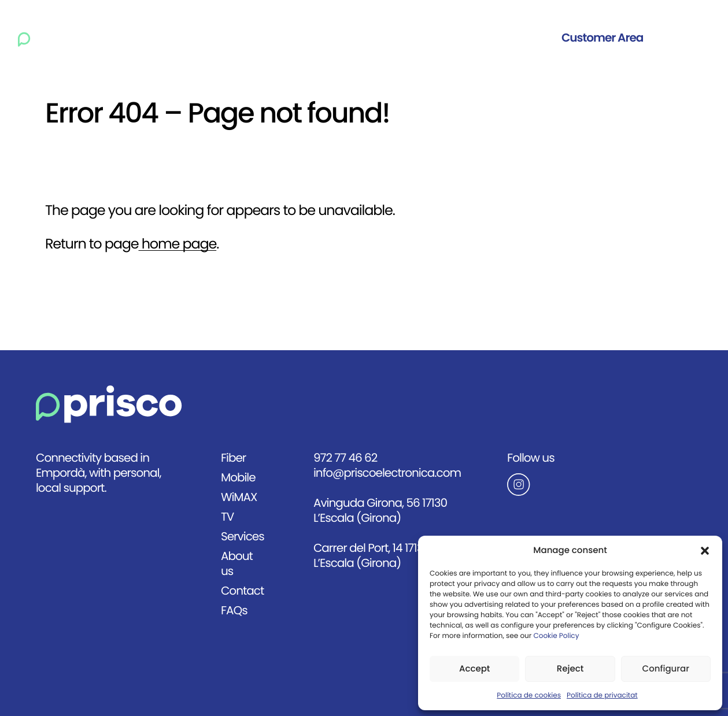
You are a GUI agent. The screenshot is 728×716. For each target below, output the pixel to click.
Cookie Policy (556, 636)
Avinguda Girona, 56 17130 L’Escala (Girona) (380, 511)
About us (439, 38)
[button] (705, 551)
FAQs (234, 611)
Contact (503, 38)
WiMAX (281, 38)
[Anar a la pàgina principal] (109, 404)
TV (326, 38)
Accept (474, 669)
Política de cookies (529, 696)
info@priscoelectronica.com (387, 473)
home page (177, 244)
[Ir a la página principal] (56, 38)
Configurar (666, 669)
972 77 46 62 (345, 458)
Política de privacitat (602, 696)
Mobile (226, 38)
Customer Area (602, 38)
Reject (570, 669)
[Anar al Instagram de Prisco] (553, 484)
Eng (696, 38)
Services (374, 38)
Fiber (176, 38)
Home (128, 38)
